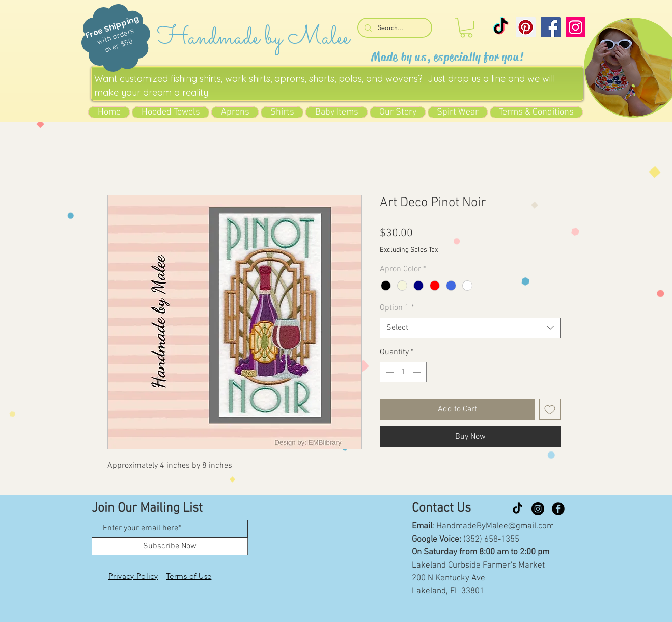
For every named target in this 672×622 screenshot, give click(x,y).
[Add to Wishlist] (550, 409)
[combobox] (470, 328)
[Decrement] (388, 372)
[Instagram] (576, 27)
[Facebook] (551, 27)
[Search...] (394, 28)
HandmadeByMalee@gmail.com (495, 526)
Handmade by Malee (253, 38)
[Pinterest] (526, 27)
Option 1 (397, 308)
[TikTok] (501, 27)
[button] (466, 28)
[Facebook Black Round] (558, 509)
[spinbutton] (403, 372)
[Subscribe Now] (170, 546)
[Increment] (418, 372)
